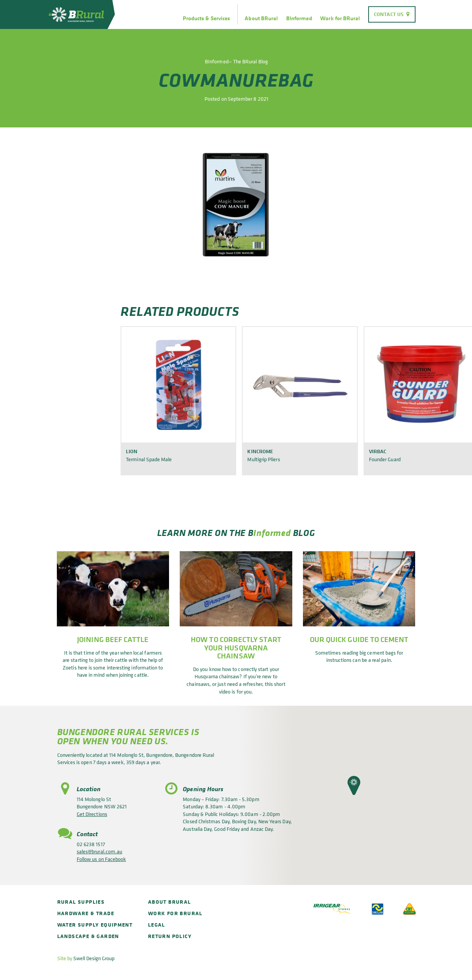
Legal (157, 924)
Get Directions (92, 814)
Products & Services (206, 18)
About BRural (261, 18)
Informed (272, 533)
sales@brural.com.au (99, 851)
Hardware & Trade (86, 913)
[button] (354, 785)
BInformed (299, 18)
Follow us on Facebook (101, 859)
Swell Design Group (94, 958)
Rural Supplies (81, 902)
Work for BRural (340, 18)
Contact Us (389, 14)
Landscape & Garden (88, 936)
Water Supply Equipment (95, 924)
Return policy (170, 936)
